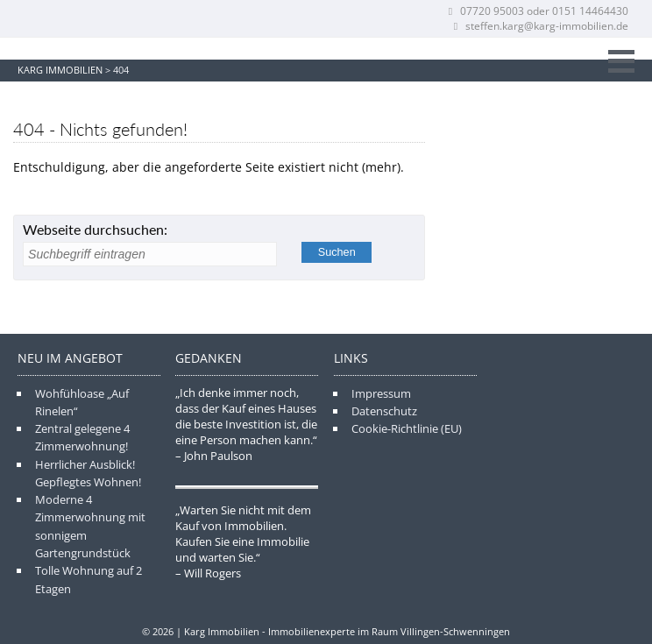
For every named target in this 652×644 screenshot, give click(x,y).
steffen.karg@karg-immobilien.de (539, 26)
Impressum (381, 393)
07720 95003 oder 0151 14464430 (537, 11)
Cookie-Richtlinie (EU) (407, 428)
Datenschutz (384, 411)
